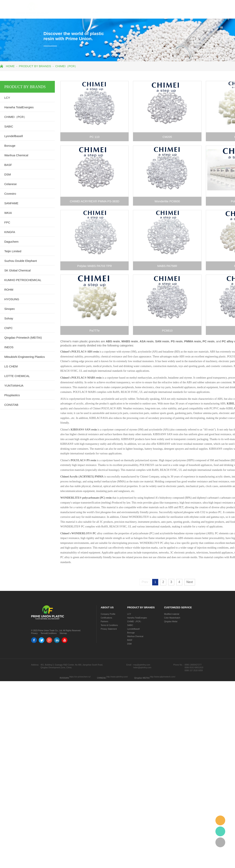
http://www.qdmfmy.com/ (117, 677)
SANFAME (11, 203)
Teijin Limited (13, 251)
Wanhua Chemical (16, 155)
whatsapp (220, 831)
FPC (7, 222)
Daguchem (11, 242)
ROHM (9, 290)
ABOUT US (94, 12)
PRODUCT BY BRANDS (117, 12)
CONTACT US (209, 12)
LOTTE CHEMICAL (17, 376)
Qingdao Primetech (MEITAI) (23, 338)
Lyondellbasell (14, 136)
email (220, 820)
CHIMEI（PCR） (66, 66)
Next (190, 582)
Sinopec (10, 309)
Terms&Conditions (49, 633)
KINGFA (10, 232)
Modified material (172, 614)
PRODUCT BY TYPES (144, 12)
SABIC (9, 126)
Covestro (10, 194)
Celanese (10, 184)
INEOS (9, 347)
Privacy (34, 633)
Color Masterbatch (172, 618)
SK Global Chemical (17, 270)
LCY (7, 98)
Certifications (106, 618)
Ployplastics (12, 395)
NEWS (193, 12)
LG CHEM (11, 366)
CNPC (9, 328)
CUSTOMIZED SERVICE (172, 12)
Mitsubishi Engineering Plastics (25, 357)
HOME (79, 12)
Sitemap (63, 633)
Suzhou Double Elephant (21, 261)
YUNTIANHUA (14, 386)
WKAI (8, 213)
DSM (8, 174)
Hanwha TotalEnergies (19, 107)
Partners (104, 622)
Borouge (10, 146)
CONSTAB (11, 405)
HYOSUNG (12, 299)
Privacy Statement (109, 629)
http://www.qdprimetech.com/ (163, 677)
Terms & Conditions (109, 625)
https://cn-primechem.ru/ (80, 677)
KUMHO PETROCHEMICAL (23, 280)
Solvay (9, 318)
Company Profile (108, 614)
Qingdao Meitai (171, 622)
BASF (8, 165)
